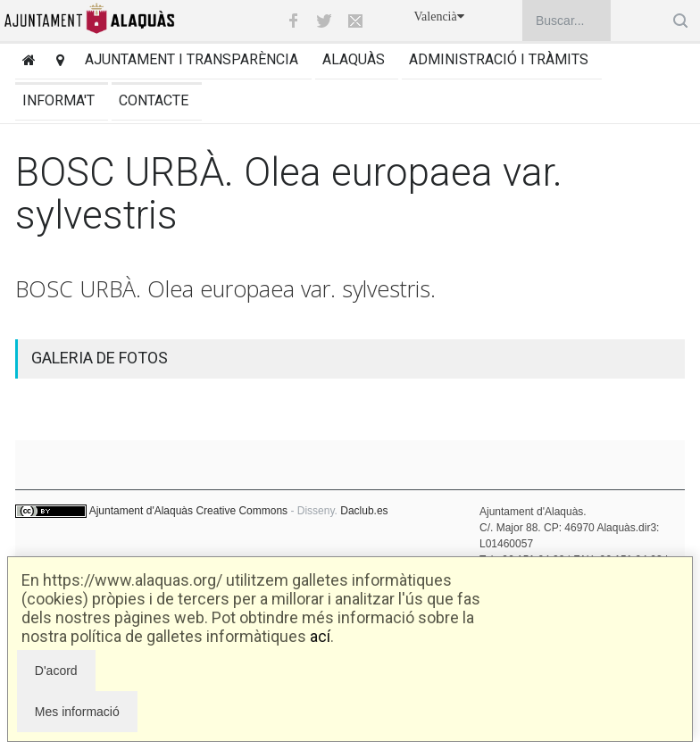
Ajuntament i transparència (192, 59)
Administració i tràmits (499, 59)
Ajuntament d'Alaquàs (141, 511)
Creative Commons (242, 511)
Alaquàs (354, 59)
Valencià (439, 17)
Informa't (58, 100)
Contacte (154, 100)
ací (320, 636)
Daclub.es (364, 511)
